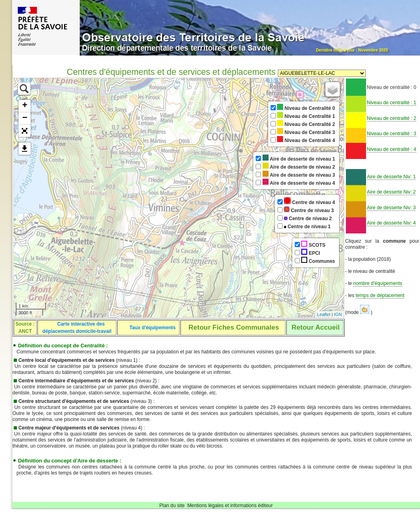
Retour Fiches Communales (234, 327)
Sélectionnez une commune (322, 73)
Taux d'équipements (153, 328)
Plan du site (172, 506)
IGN (338, 314)
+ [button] (25, 106)
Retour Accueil (316, 327)
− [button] (25, 118)
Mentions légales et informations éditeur (230, 506)
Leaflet (324, 314)
